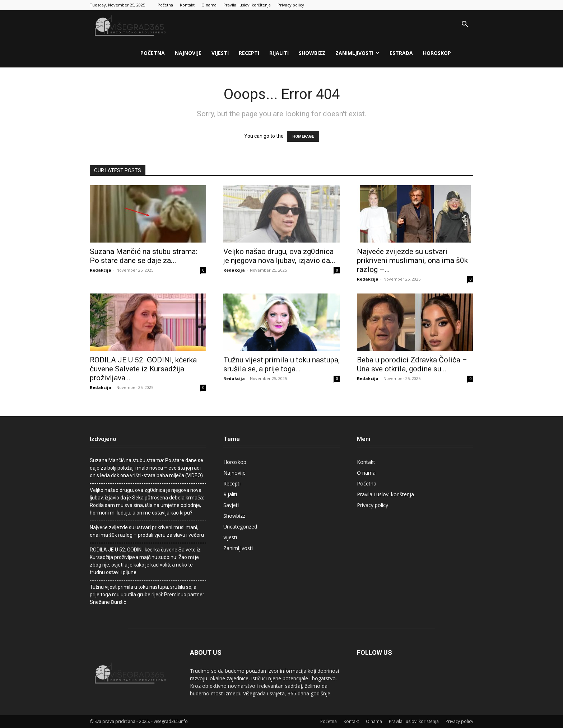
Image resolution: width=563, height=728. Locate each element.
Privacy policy (291, 5)
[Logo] (131, 25)
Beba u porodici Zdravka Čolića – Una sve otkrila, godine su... (412, 364)
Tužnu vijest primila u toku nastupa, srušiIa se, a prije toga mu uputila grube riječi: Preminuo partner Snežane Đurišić (147, 595)
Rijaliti (279, 53)
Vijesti (220, 53)
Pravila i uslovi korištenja (247, 5)
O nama (209, 5)
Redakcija (101, 270)
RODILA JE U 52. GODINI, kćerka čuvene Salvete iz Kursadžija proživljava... (143, 369)
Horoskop (437, 53)
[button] (465, 25)
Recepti (249, 53)
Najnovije (188, 53)
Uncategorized (240, 527)
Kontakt (187, 5)
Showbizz (312, 53)
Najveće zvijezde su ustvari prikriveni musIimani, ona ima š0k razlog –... (412, 260)
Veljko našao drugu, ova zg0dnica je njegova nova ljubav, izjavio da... (279, 256)
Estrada (401, 53)
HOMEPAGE (303, 137)
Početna (165, 5)
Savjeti (231, 505)
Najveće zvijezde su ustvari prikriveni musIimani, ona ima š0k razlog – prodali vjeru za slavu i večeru (147, 531)
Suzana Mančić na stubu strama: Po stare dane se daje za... (143, 256)
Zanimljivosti (357, 53)
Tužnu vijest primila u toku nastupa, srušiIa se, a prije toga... (281, 364)
